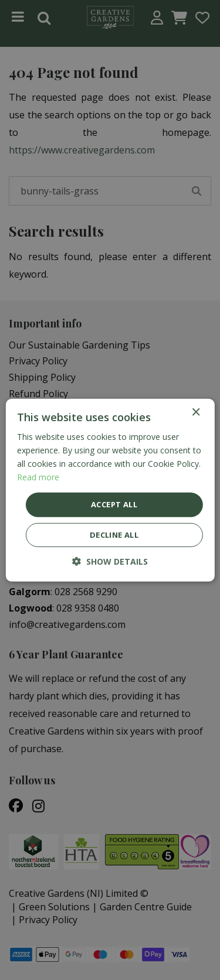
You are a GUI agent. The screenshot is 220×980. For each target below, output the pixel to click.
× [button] (196, 412)
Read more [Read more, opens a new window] (38, 477)
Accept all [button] (114, 504)
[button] (110, 561)
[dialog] (110, 490)
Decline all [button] (114, 535)
